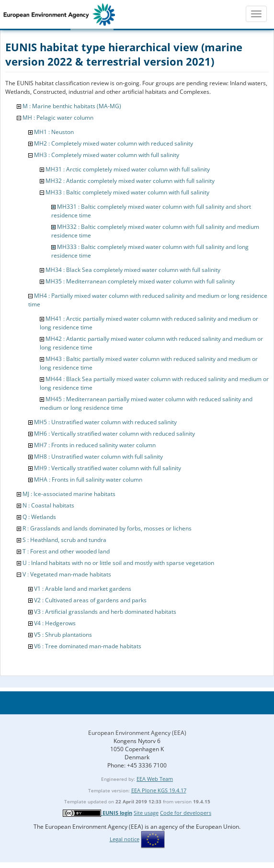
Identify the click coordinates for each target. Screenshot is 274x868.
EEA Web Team (155, 779)
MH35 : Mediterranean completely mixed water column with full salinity (140, 281)
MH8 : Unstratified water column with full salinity (98, 457)
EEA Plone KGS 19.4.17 (159, 790)
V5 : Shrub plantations (63, 635)
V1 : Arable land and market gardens (83, 589)
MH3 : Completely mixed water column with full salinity (107, 155)
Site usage (146, 813)
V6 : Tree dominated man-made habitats (88, 646)
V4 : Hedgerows (55, 623)
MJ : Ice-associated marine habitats (69, 494)
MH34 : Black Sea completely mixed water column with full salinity (133, 270)
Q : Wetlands (39, 517)
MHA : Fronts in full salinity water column (88, 479)
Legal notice (125, 839)
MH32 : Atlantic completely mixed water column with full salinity (130, 181)
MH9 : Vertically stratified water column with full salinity (108, 468)
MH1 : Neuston (54, 132)
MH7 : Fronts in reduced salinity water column (95, 445)
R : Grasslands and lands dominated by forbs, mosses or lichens (107, 528)
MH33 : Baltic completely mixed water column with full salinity (127, 192)
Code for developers (186, 813)
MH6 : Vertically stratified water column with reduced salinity (114, 434)
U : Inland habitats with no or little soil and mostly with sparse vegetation (118, 563)
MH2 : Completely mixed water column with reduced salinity (114, 143)
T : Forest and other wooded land (66, 551)
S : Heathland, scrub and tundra (64, 540)
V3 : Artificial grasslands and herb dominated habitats (105, 612)
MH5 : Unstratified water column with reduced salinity (105, 422)
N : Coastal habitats (48, 505)
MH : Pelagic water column (58, 118)
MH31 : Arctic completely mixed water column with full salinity (128, 169)
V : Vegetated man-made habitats (67, 574)
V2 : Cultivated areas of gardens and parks (90, 600)
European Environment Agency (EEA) (137, 733)
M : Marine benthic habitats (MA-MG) (72, 106)
